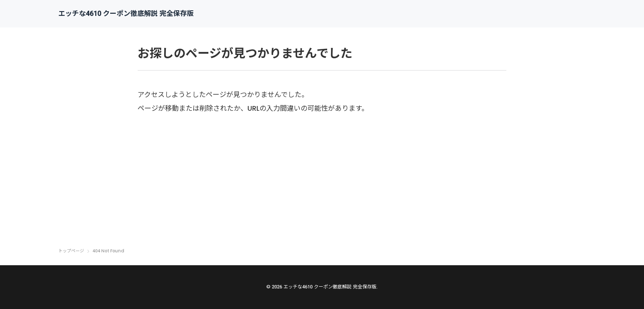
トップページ (71, 251)
